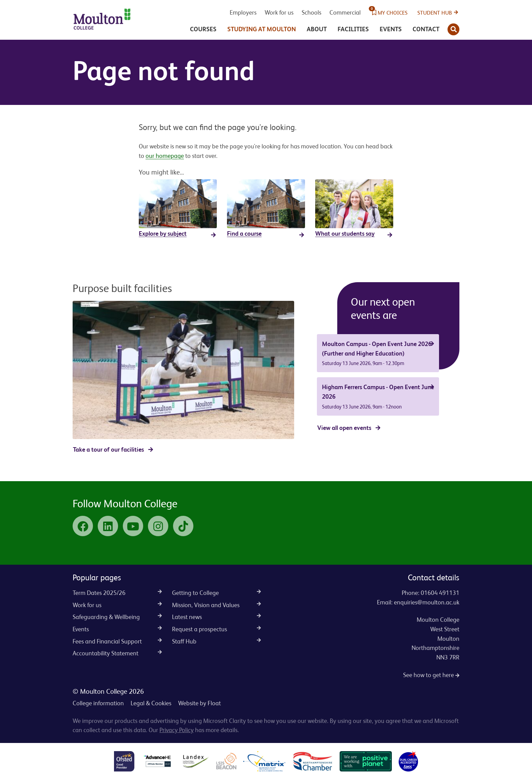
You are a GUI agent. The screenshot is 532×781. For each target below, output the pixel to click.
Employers (243, 12)
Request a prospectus (217, 629)
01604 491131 (440, 593)
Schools (311, 12)
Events (391, 29)
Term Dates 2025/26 (117, 593)
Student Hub (435, 13)
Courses (203, 29)
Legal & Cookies (151, 703)
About (317, 29)
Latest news (217, 617)
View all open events (344, 428)
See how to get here (431, 675)
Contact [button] (426, 29)
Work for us (279, 12)
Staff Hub (217, 641)
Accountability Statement (117, 653)
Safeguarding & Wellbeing (117, 617)
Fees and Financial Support (117, 641)
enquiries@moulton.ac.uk (427, 602)
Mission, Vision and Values (217, 605)
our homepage (165, 156)
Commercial (345, 12)
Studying (262, 29)
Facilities (353, 29)
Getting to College (217, 593)
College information (98, 703)
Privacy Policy (177, 730)
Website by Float (199, 703)
